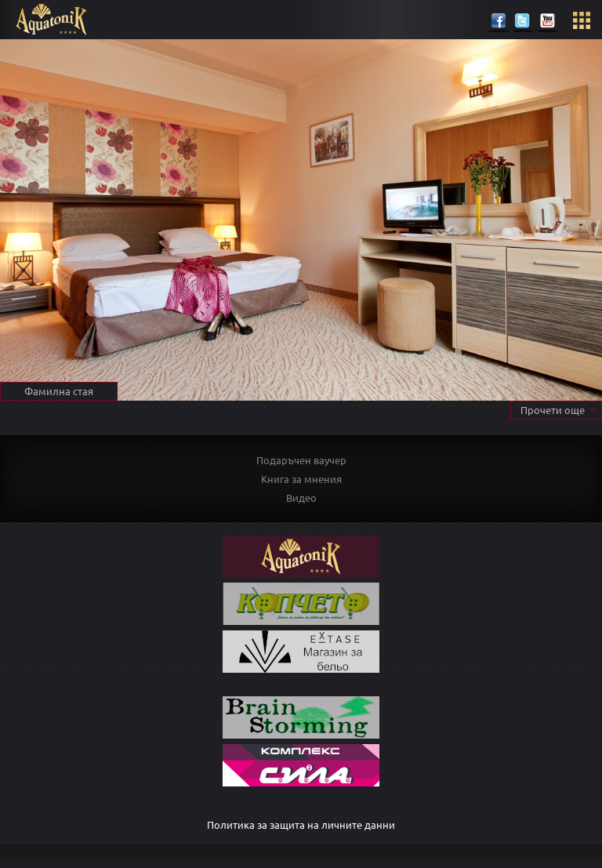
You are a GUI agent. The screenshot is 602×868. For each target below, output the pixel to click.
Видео (301, 498)
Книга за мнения (301, 479)
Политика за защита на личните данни (301, 824)
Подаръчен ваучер (301, 460)
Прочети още (553, 410)
